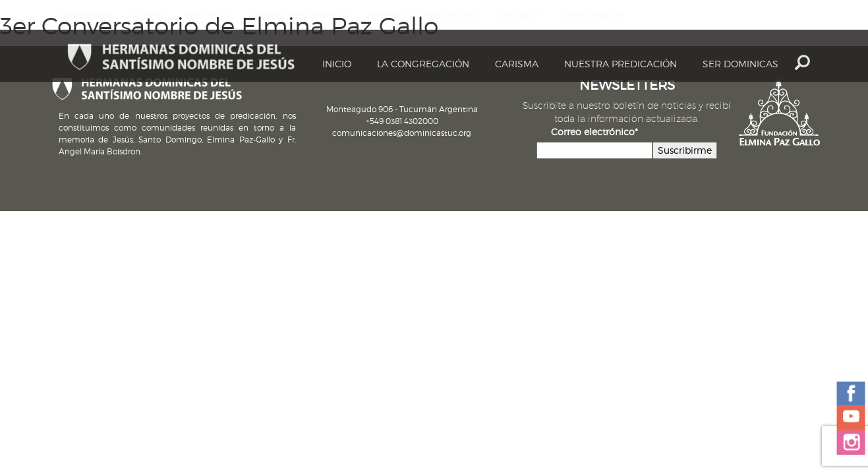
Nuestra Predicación (621, 64)
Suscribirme (685, 150)
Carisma (517, 64)
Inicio (337, 64)
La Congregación (423, 64)
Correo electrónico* (594, 132)
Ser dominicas (740, 64)
